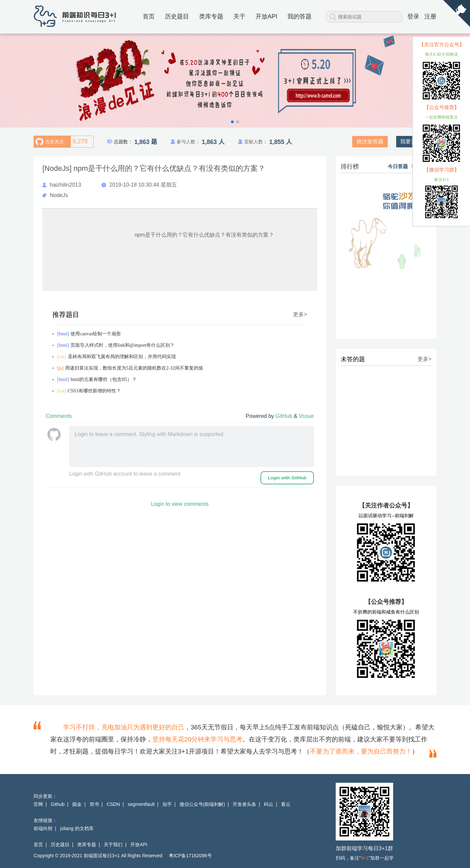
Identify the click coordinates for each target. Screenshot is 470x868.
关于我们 (113, 845)
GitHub (285, 416)
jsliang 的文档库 (77, 828)
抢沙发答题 (370, 141)
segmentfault (141, 804)
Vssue (306, 416)
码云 (269, 804)
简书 (94, 804)
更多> (300, 315)
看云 (286, 804)
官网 (38, 804)
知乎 (167, 804)
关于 (239, 16)
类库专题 (211, 16)
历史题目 (177, 16)
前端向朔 (43, 828)
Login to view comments (180, 504)
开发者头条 (244, 804)
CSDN (113, 804)
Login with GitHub (287, 478)
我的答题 (299, 16)
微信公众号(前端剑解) (202, 804)
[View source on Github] (457, 14)
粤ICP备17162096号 (190, 856)
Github (58, 804)
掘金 (77, 804)
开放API (266, 16)
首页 (149, 16)
